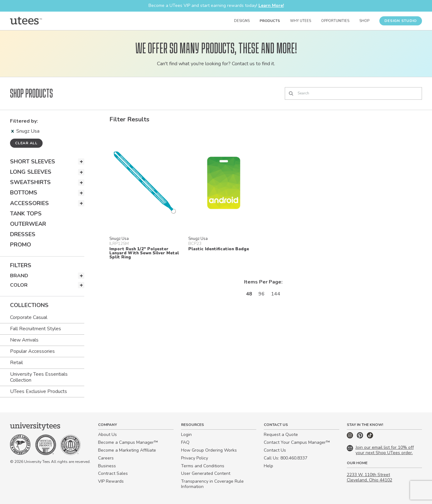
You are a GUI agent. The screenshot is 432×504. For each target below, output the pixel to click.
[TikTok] (370, 437)
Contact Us (275, 450)
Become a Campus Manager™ (128, 442)
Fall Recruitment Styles (36, 329)
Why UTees (301, 21)
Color (19, 285)
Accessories (29, 203)
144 (276, 294)
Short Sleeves (33, 162)
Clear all (26, 143)
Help (268, 466)
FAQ (185, 442)
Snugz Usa (25, 131)
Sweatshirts (30, 182)
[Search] (353, 93)
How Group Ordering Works (209, 450)
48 (249, 294)
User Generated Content (206, 473)
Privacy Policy (195, 458)
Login (186, 435)
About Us (107, 435)
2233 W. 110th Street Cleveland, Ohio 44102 (370, 477)
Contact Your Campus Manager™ (297, 442)
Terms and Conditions (203, 466)
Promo (21, 245)
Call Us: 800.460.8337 (286, 458)
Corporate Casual (29, 317)
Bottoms (24, 193)
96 (262, 294)
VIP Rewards (111, 481)
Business (107, 466)
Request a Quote (281, 435)
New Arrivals (24, 340)
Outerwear (28, 224)
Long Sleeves (31, 172)
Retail (16, 363)
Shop (364, 21)
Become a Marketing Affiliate (127, 450)
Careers (106, 458)
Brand (19, 276)
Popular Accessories (32, 351)
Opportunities (335, 21)
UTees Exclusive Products (39, 391)
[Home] (26, 21)
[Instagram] (351, 437)
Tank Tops (26, 214)
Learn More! (271, 5)
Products (270, 21)
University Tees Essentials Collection (39, 377)
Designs (242, 21)
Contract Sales (113, 473)
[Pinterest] (361, 437)
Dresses (23, 234)
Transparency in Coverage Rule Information (212, 484)
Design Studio (401, 21)
